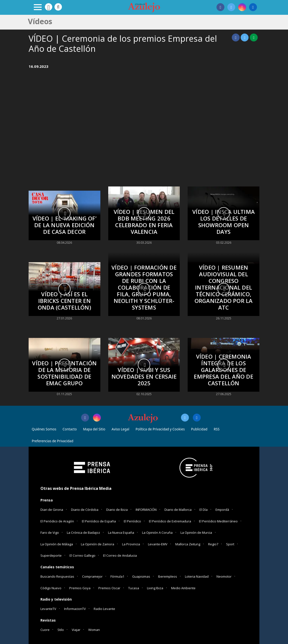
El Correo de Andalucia (120, 555)
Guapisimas (141, 576)
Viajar (76, 630)
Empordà (222, 510)
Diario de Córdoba (85, 510)
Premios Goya (80, 588)
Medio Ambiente (183, 588)
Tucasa (134, 588)
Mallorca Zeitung (188, 544)
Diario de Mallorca (178, 510)
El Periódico (132, 521)
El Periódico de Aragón (57, 521)
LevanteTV (48, 609)
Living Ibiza (155, 588)
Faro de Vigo (50, 533)
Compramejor (92, 576)
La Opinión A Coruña (157, 533)
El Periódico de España (99, 521)
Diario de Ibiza (117, 510)
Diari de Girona (52, 510)
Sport (230, 544)
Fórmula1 (117, 576)
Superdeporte (51, 555)
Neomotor (224, 576)
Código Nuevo (51, 588)
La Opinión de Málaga (57, 544)
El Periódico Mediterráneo (218, 521)
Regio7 (213, 544)
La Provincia (131, 544)
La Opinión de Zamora (98, 544)
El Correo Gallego (83, 555)
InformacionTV (75, 609)
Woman (94, 630)
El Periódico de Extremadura (170, 521)
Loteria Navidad (197, 576)
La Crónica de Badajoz (83, 533)
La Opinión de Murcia (196, 533)
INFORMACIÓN (146, 510)
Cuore (45, 630)
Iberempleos (168, 576)
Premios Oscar (109, 588)
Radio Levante (104, 609)
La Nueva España (121, 533)
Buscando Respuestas (57, 576)
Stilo (61, 630)
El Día (204, 510)
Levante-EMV (158, 544)
